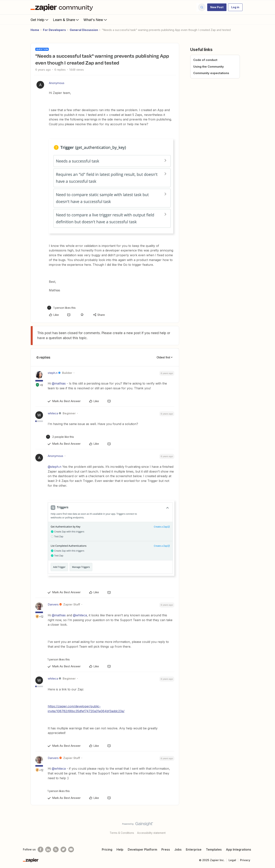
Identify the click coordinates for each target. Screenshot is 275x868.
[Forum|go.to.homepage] (63, 7)
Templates (214, 849)
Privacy (245, 860)
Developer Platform (142, 849)
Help (120, 849)
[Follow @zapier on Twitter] (63, 849)
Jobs (178, 849)
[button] (217, 7)
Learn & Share (66, 20)
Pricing (107, 849)
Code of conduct (205, 60)
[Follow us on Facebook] (40, 849)
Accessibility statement (151, 833)
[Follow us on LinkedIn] (48, 849)
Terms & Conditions (122, 833)
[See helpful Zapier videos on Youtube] (71, 849)
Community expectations (211, 73)
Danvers (53, 604)
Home (35, 30)
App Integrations (239, 849)
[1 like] (61, 308)
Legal (232, 860)
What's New (96, 20)
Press (166, 849)
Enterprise (194, 849)
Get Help (40, 20)
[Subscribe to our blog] (56, 849)
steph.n (53, 373)
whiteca (53, 413)
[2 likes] (60, 437)
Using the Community (209, 67)
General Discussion (84, 30)
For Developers (54, 30)
